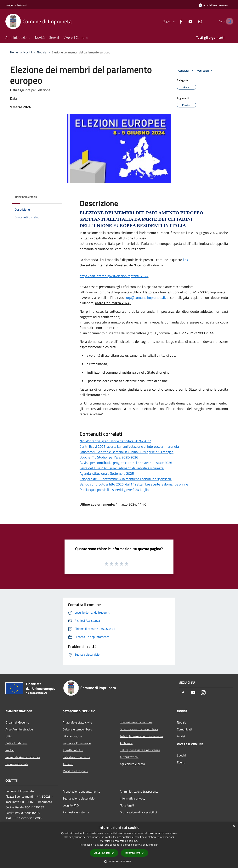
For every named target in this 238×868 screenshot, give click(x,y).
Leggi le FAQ (71, 805)
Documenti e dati (17, 764)
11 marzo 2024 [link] (118, 303)
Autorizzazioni (129, 757)
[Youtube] (184, 21)
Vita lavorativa (72, 736)
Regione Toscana (16, 5)
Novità (28, 52)
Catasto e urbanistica (76, 757)
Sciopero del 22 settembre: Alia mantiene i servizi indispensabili (126, 479)
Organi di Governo (17, 722)
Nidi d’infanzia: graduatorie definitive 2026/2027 (115, 441)
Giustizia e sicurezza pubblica (139, 729)
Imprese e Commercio (77, 743)
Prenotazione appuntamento (81, 791)
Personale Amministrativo (23, 757)
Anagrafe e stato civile (77, 722)
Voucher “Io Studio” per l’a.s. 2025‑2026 (109, 457)
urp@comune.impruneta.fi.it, (147, 298)
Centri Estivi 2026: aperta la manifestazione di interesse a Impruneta (129, 446)
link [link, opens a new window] (156, 845)
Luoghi (181, 755)
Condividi (186, 71)
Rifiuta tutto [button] (135, 853)
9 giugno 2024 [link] (207, 233)
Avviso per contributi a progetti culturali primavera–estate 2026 (126, 463)
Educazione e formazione (136, 722)
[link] (207, 233)
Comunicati (184, 729)
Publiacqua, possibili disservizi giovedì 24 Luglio (114, 490)
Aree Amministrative (19, 729)
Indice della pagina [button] (26, 197)
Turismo (68, 764)
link (185, 260)
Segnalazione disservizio (79, 798)
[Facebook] (174, 21)
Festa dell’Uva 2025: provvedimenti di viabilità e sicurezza (122, 468)
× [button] (234, 826)
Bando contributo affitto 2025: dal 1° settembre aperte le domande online (134, 484)
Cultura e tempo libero (77, 729)
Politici (10, 750)
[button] (119, 861)
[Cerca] (228, 21)
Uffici (9, 736)
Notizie (42, 52)
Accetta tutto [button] (104, 853)
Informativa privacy (133, 798)
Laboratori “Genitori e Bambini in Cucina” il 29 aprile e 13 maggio (127, 452)
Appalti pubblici (73, 750)
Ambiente (126, 743)
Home (14, 52)
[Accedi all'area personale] (213, 5)
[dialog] (119, 845)
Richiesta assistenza (76, 812)
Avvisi (181, 736)
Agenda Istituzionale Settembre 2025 (107, 473)
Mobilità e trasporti (75, 771)
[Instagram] (194, 21)
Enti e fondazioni (16, 743)
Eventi (181, 762)
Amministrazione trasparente (139, 791)
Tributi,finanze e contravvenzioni (141, 736)
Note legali (127, 805)
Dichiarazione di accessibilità (139, 812)
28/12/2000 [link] (196, 333)
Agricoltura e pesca (132, 764)
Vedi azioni (206, 71)
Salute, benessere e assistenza (140, 750)
